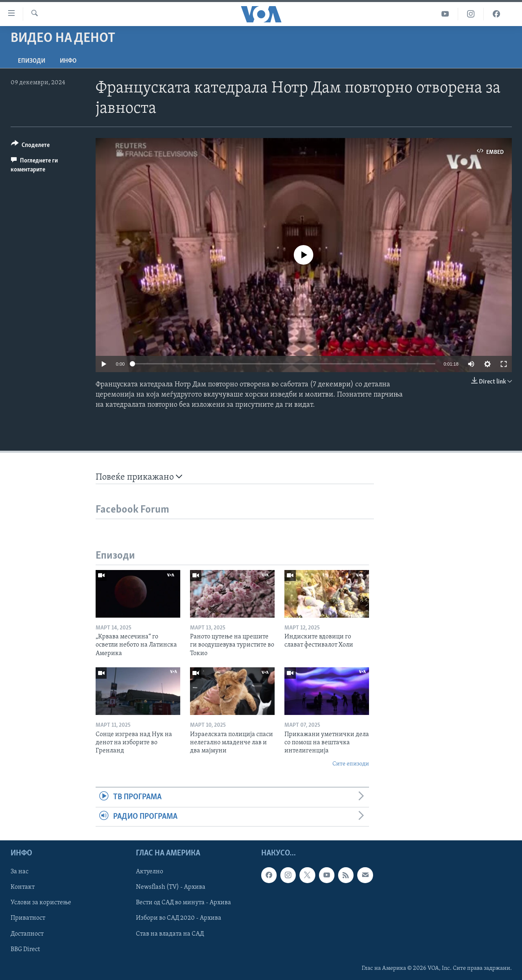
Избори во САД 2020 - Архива (179, 918)
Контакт (23, 887)
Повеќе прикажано (139, 477)
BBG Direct (25, 949)
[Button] (31, 146)
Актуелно (150, 872)
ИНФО (68, 61)
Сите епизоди (351, 764)
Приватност (28, 918)
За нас (20, 872)
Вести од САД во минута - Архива (183, 903)
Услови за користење (41, 903)
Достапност (27, 934)
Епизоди (32, 61)
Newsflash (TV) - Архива (171, 887)
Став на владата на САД (170, 934)
